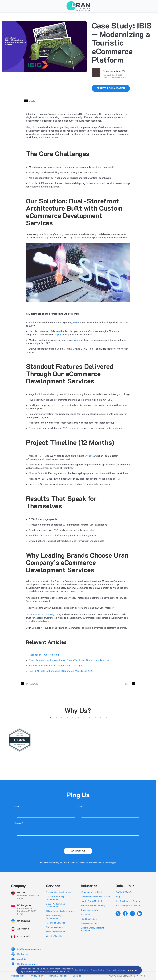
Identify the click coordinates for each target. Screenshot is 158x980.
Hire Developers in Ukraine (128, 906)
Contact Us (23, 954)
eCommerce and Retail (91, 892)
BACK (30, 101)
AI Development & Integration (60, 911)
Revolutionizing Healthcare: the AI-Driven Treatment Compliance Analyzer (69, 660)
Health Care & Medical (91, 901)
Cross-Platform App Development (55, 905)
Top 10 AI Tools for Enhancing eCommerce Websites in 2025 (61, 671)
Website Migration (54, 936)
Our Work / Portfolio (125, 892)
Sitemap (77, 976)
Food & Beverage (89, 919)
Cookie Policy (82, 970)
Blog (118, 897)
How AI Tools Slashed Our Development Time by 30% (57, 666)
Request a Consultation (111, 88)
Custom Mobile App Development (55, 898)
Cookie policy (18, 976)
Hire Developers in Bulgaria (128, 901)
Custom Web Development (59, 892)
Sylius (88, 456)
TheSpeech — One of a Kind (44, 655)
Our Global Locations (27, 964)
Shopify (57, 335)
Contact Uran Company (41, 614)
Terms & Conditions (58, 976)
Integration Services (55, 923)
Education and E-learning (93, 906)
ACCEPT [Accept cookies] (133, 970)
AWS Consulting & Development (54, 917)
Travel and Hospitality (91, 910)
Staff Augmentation (55, 932)
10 (101, 718)
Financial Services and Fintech (95, 897)
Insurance (85, 915)
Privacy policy (37, 976)
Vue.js (77, 340)
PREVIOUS (29, 684)
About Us (22, 959)
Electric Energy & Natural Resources (93, 929)
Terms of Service (104, 863)
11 (106, 718)
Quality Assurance (55, 927)
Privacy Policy (88, 863)
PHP (75, 323)
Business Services (89, 923)
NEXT (130, 684)
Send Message (78, 851)
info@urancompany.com (29, 949)
